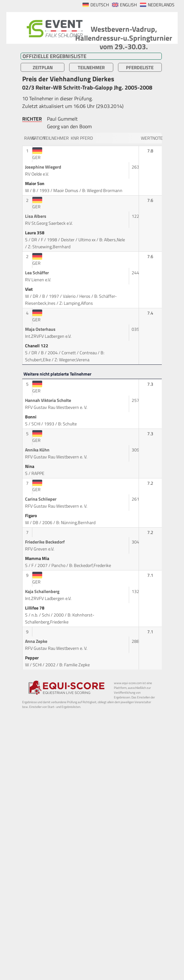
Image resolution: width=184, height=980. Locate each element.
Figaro (31, 516)
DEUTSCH (100, 5)
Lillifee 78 (35, 608)
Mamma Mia (38, 558)
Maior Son (35, 183)
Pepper (32, 658)
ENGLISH (128, 5)
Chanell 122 (37, 346)
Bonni (31, 417)
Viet (29, 289)
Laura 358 (35, 233)
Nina (30, 466)
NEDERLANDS (161, 5)
